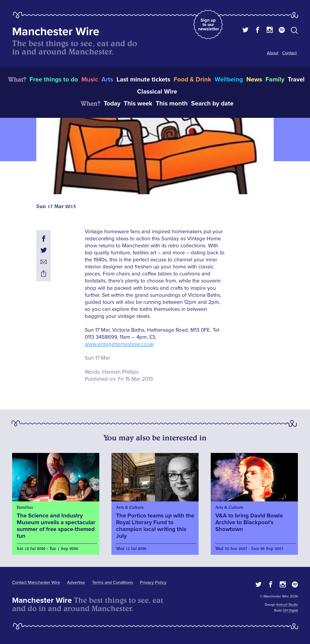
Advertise (76, 582)
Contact (289, 53)
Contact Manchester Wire (36, 582)
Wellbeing (229, 80)
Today (112, 104)
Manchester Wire (56, 32)
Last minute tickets (143, 80)
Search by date (212, 104)
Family (275, 80)
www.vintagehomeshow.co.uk (119, 344)
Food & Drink (192, 80)
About (273, 53)
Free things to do (54, 80)
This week (138, 104)
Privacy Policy (153, 582)
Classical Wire (157, 92)
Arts (107, 80)
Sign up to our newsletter (209, 24)
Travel (296, 80)
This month (172, 104)
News (254, 80)
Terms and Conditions (112, 582)
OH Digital (290, 610)
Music (90, 80)
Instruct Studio (287, 605)
